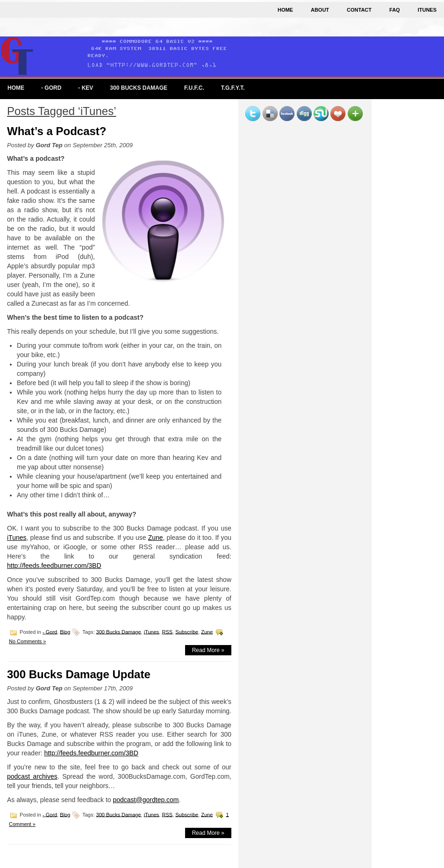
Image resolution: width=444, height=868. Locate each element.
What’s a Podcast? (57, 131)
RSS (167, 631)
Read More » (208, 650)
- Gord (51, 88)
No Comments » (27, 641)
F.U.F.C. (194, 88)
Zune (156, 538)
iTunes (427, 10)
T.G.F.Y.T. (233, 88)
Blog (65, 631)
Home (285, 10)
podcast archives (32, 776)
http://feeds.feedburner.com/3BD (54, 566)
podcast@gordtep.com (146, 800)
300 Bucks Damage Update (79, 674)
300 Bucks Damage (139, 88)
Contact (359, 10)
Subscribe (187, 631)
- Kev (86, 88)
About (320, 10)
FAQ (395, 10)
